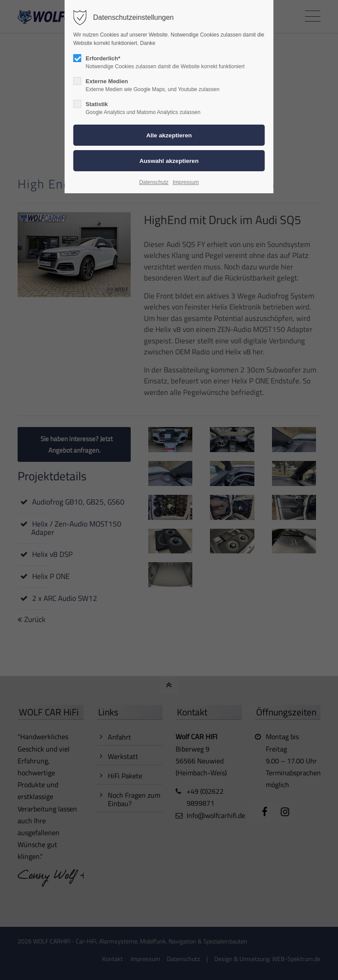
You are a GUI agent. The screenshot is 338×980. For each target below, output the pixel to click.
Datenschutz (154, 182)
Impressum (186, 182)
